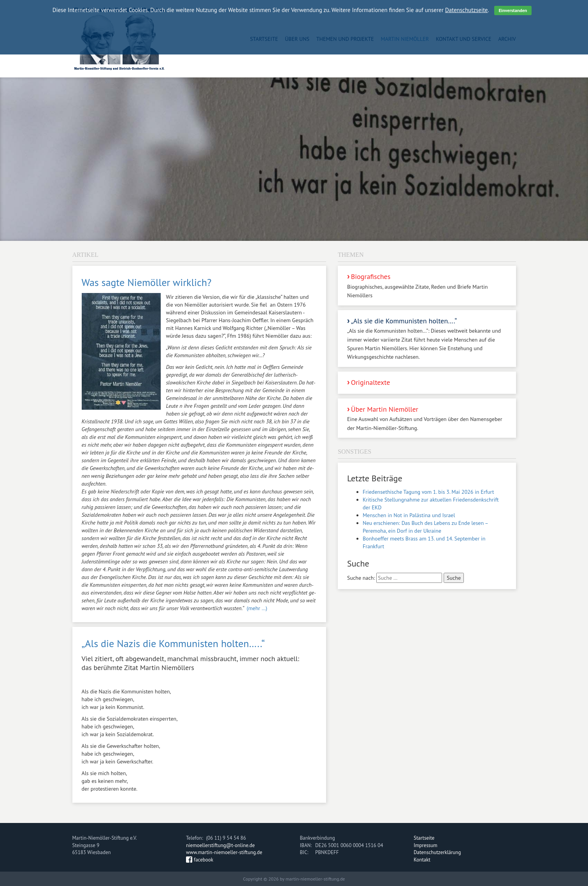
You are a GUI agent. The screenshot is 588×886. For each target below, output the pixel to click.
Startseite (424, 838)
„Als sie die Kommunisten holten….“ (427, 339)
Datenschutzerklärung (437, 852)
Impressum (426, 845)
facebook (204, 860)
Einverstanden (513, 10)
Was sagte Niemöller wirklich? (147, 282)
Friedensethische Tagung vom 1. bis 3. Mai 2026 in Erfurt (428, 492)
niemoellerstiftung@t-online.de (220, 845)
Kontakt (422, 860)
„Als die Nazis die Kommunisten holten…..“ (173, 643)
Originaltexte (371, 382)
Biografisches (427, 286)
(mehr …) (257, 608)
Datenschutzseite (467, 10)
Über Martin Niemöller (427, 419)
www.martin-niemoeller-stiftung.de (224, 852)
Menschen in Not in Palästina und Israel (409, 515)
